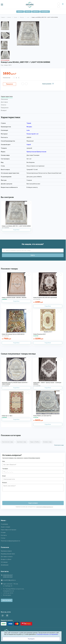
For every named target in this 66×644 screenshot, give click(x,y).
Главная (3, 17)
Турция (15, 17)
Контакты (4, 535)
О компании (4, 524)
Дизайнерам (5, 565)
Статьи (3, 538)
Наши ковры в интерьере (9, 530)
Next (5, 57)
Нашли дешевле (47, 84)
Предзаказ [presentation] (5, 108)
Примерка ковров (6, 551)
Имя (4, 461)
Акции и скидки (5, 527)
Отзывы (3, 532)
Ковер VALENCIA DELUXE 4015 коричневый (45, 298)
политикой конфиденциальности (45, 507)
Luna (28, 17)
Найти (33, 255)
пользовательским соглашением (47, 634)
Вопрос (5, 483)
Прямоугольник (41, 152)
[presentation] (16, 495)
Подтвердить (31, 639)
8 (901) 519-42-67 (8, 575)
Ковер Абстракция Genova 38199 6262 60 (13, 334)
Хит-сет (36, 134)
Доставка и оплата (7, 557)
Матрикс (22, 17)
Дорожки (36, 12)
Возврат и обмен (6, 559)
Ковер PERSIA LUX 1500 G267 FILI (42, 416)
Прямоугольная (31, 152)
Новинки (28, 12)
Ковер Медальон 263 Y (40, 334)
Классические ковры (8, 442)
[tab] (33, 97)
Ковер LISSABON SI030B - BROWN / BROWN (14, 298)
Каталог (20, 12)
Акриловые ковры (22, 442)
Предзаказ (10, 84)
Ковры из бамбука (35, 442)
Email (4, 476)
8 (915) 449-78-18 (8, 577)
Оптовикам (4, 562)
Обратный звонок (7, 600)
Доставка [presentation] (4, 102)
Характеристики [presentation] (7, 97)
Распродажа (45, 12)
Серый (29, 145)
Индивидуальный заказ (8, 554)
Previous (5, 23)
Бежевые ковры (48, 442)
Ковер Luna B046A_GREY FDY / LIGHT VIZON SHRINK (16, 226)
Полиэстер (30, 134)
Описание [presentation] (4, 99)
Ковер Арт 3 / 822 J (7, 416)
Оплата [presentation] (3, 105)
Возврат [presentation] (4, 110)
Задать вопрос (33, 503)
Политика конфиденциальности (10, 541)
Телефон (5, 469)
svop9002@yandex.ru (9, 580)
